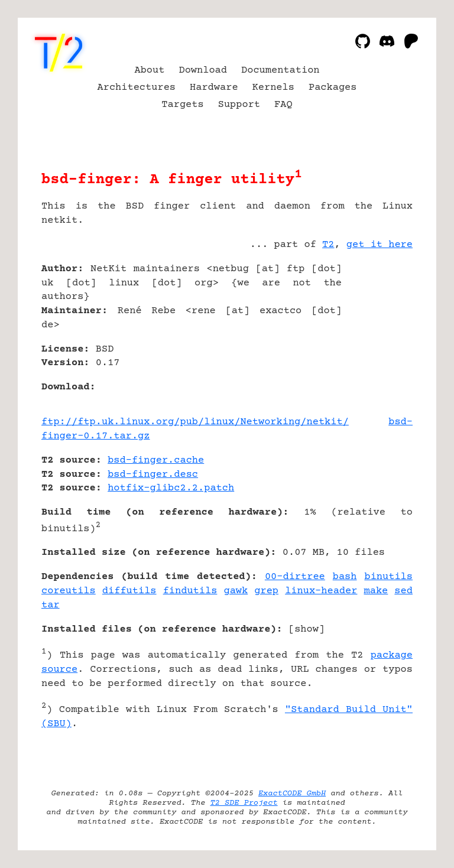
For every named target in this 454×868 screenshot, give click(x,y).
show (307, 630)
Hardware (214, 88)
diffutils (129, 591)
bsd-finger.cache (156, 461)
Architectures (137, 88)
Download (203, 71)
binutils (388, 577)
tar (51, 605)
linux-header (321, 591)
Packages (333, 88)
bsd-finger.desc (153, 475)
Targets (182, 105)
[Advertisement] (377, 339)
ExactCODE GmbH (292, 794)
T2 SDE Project (244, 803)
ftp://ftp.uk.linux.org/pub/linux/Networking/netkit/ (195, 422)
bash (345, 577)
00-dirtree (295, 577)
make (376, 591)
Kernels (273, 88)
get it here (380, 245)
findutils (190, 591)
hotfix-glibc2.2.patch (171, 488)
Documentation (280, 71)
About (149, 71)
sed (403, 591)
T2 (328, 245)
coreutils (69, 591)
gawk (236, 591)
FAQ (283, 105)
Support (239, 105)
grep (266, 591)
